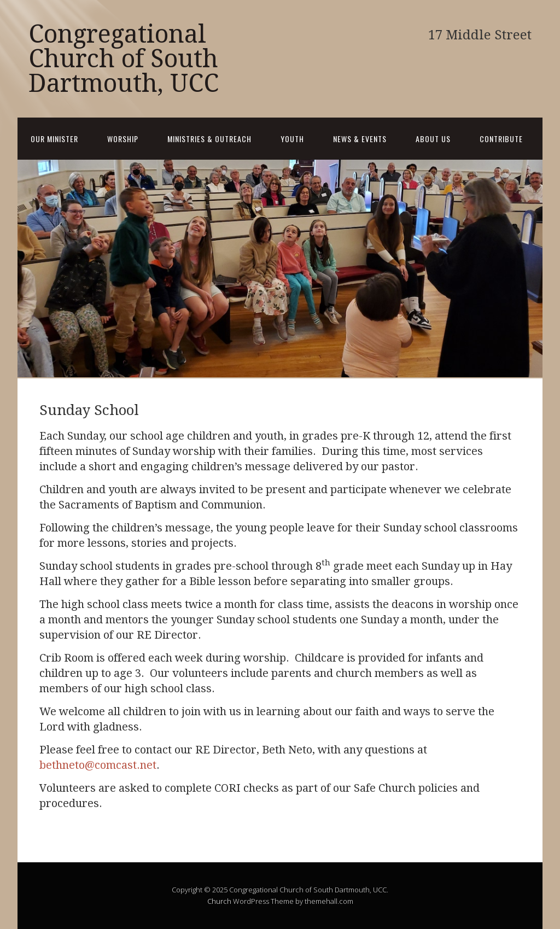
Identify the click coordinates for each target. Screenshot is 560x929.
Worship (123, 139)
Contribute (501, 139)
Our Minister (54, 139)
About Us (433, 139)
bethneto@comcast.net (98, 765)
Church (219, 901)
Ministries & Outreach (209, 139)
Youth (292, 139)
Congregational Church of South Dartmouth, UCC (124, 59)
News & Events (360, 139)
